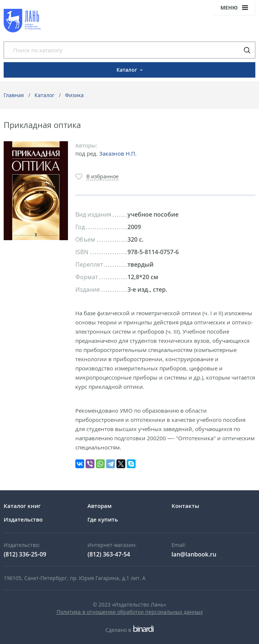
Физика (74, 95)
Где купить (103, 519)
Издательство (23, 519)
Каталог (44, 95)
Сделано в (129, 630)
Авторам (100, 506)
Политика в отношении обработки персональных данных (130, 612)
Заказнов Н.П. (118, 153)
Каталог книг (22, 506)
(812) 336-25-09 (25, 554)
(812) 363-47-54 (109, 554)
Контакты (185, 506)
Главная (14, 95)
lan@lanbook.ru (194, 554)
